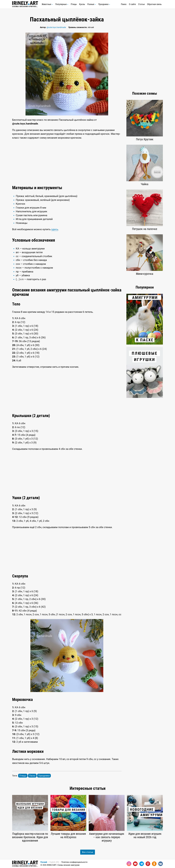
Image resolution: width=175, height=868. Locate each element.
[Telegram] (142, 864)
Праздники (104, 4)
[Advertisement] (67, 162)
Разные (92, 4)
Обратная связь (154, 4)
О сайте (132, 4)
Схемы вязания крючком (25, 4)
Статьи (141, 4)
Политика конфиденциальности (74, 862)
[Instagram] (129, 864)
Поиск (124, 4)
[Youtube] (135, 864)
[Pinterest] (148, 864)
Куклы (82, 4)
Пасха (32, 776)
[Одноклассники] (154, 864)
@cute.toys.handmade (56, 27)
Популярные (62, 4)
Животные (47, 4)
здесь (55, 229)
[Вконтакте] (161, 864)
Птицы (74, 4)
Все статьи (88, 852)
